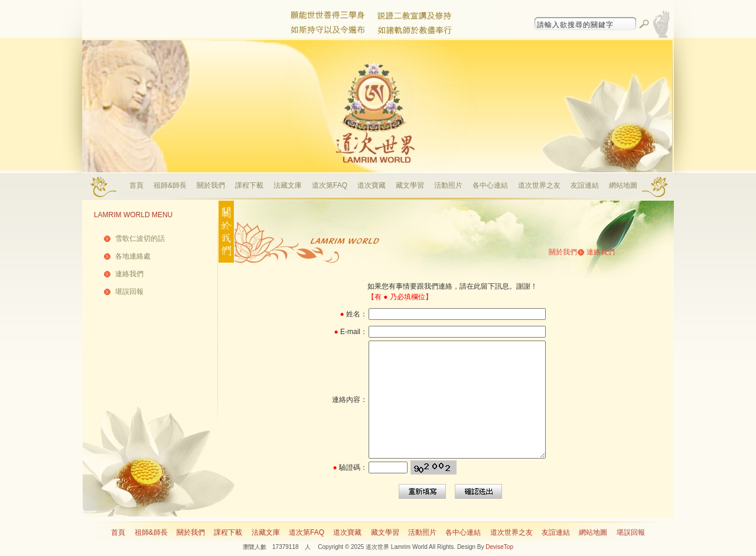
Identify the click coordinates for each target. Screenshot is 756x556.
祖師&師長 (170, 185)
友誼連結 (585, 185)
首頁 (136, 185)
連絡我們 (129, 274)
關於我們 (211, 185)
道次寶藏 (372, 185)
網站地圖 (623, 185)
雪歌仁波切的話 (140, 238)
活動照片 (448, 185)
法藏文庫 (288, 185)
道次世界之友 (539, 185)
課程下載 (249, 185)
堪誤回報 (129, 292)
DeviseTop (499, 547)
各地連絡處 (133, 256)
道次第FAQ (330, 185)
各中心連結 (490, 185)
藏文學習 (410, 185)
